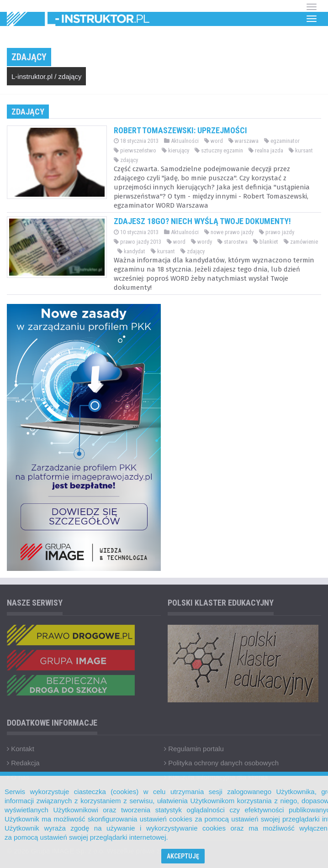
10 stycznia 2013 (136, 232)
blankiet (266, 242)
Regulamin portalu (194, 749)
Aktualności (181, 141)
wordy (201, 242)
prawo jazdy (277, 232)
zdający (70, 76)
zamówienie (301, 242)
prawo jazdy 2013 (138, 242)
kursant (301, 150)
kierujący (175, 150)
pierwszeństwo (135, 150)
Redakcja (23, 763)
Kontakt (21, 749)
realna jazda (266, 150)
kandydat (131, 251)
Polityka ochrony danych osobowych (221, 763)
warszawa (243, 141)
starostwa (233, 242)
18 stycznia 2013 (136, 141)
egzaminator (282, 141)
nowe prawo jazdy (229, 232)
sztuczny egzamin (219, 150)
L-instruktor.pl (32, 76)
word (214, 141)
